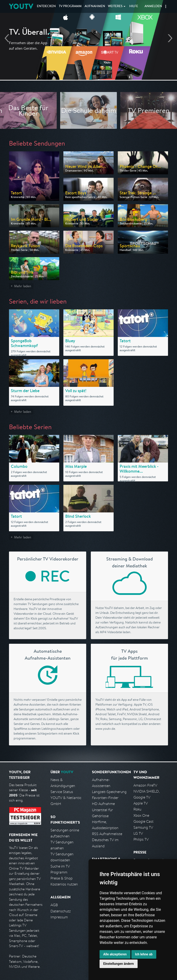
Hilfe (134, 6)
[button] (166, 6)
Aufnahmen (95, 6)
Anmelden (153, 6)
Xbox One (141, 815)
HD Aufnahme (103, 804)
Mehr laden (23, 286)
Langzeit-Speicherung (109, 792)
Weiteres (115, 6)
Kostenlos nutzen (64, 884)
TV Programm (70, 6)
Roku (137, 809)
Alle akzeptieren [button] (115, 954)
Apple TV (141, 803)
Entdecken (46, 6)
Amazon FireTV (145, 785)
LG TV (138, 833)
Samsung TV (143, 827)
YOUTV (21, 6)
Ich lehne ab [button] (144, 954)
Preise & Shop (62, 878)
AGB (54, 905)
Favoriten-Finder (105, 798)
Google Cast (143, 821)
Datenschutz (61, 911)
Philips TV (141, 839)
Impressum (59, 917)
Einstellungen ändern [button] (119, 964)
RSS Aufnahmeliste (107, 834)
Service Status (62, 792)
